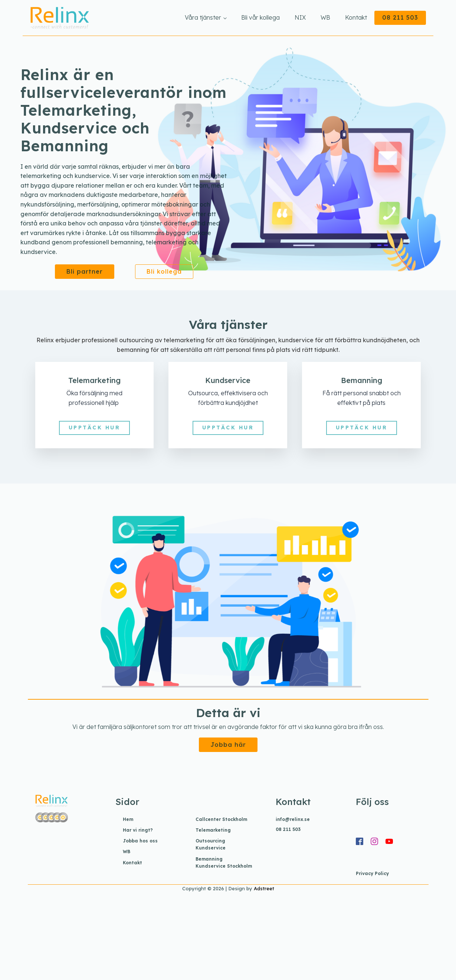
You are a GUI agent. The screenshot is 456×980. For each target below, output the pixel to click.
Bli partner (85, 271)
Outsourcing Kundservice (211, 844)
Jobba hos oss (140, 841)
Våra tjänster (203, 17)
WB (325, 17)
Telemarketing (213, 830)
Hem (128, 819)
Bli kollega (164, 271)
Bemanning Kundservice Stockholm (224, 862)
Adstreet (264, 888)
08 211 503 (400, 17)
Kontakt (356, 17)
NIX (300, 17)
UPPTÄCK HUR (95, 428)
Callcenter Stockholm (221, 819)
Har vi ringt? (138, 830)
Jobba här (228, 745)
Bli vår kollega (260, 17)
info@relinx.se (293, 819)
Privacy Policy (372, 873)
